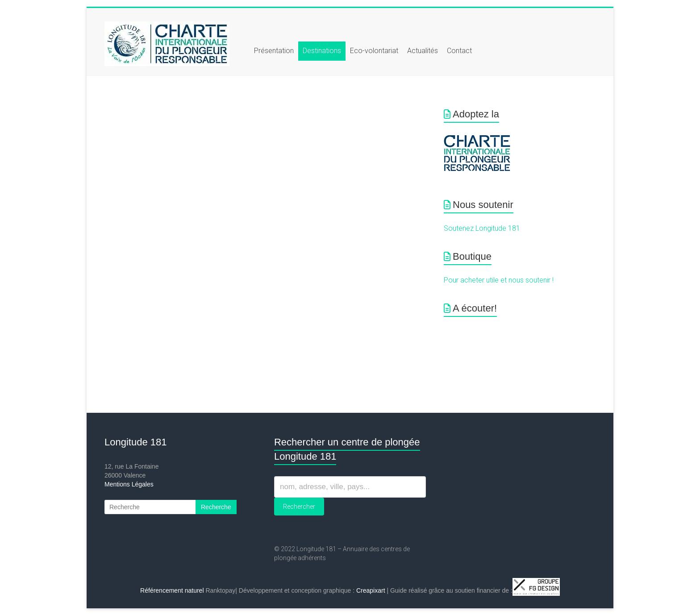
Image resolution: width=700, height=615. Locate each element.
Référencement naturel (172, 590)
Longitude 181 (135, 442)
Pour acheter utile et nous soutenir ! (499, 280)
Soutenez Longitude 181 (482, 228)
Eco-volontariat (374, 51)
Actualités (423, 51)
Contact (459, 51)
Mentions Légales (129, 484)
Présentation (274, 51)
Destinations (322, 51)
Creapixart (371, 590)
